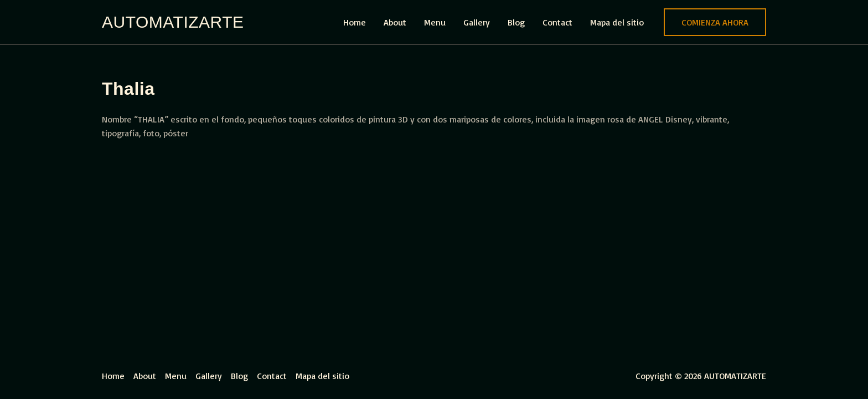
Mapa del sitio (617, 22)
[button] (715, 22)
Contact (557, 22)
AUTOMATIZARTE (173, 22)
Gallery (477, 22)
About (395, 22)
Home (355, 22)
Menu (435, 22)
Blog (516, 22)
